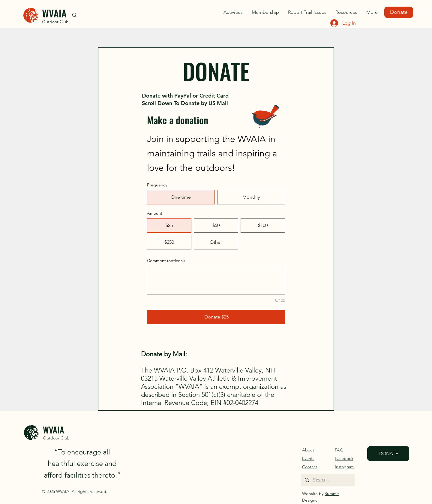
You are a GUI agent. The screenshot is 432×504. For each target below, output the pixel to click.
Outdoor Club (55, 22)
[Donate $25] (216, 317)
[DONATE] (388, 454)
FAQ (339, 450)
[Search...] (327, 480)
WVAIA (54, 13)
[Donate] (399, 12)
